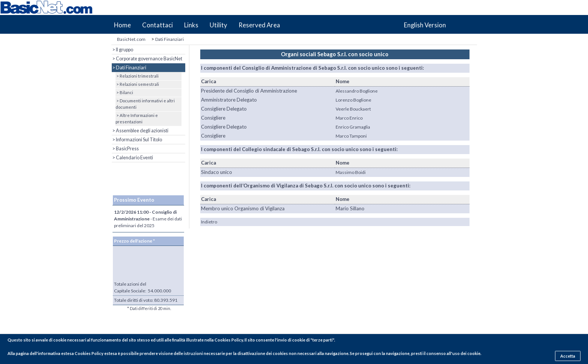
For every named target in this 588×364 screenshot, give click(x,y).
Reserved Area (259, 25)
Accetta (568, 356)
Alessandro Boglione (357, 91)
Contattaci (157, 25)
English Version (425, 25)
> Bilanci (124, 92)
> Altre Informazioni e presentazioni (137, 118)
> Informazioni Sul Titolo (137, 140)
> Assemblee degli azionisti (140, 131)
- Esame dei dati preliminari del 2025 (148, 219)
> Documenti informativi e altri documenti (145, 104)
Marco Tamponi (351, 136)
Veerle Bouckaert (353, 109)
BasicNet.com (131, 39)
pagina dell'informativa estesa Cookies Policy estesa (66, 353)
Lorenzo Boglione (353, 100)
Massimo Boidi (351, 172)
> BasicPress (125, 149)
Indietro (209, 222)
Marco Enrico (349, 118)
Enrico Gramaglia (353, 127)
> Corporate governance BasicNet (147, 59)
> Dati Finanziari (129, 68)
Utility (218, 25)
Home (122, 25)
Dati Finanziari (169, 39)
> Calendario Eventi (132, 158)
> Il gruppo (122, 50)
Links (191, 25)
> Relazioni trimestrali (137, 76)
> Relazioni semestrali (137, 84)
